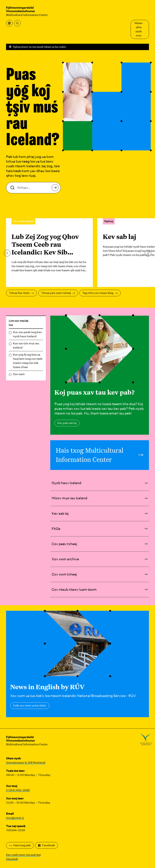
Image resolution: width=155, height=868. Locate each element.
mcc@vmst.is (15, 818)
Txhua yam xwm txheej (58, 293)
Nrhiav (56, 189)
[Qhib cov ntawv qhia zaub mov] (9, 23)
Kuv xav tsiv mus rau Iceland (26, 345)
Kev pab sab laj (67, 423)
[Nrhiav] (17, 23)
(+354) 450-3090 (18, 790)
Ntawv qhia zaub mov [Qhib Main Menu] (140, 29)
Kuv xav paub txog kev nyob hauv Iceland (27, 334)
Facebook (46, 845)
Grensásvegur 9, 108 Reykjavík (26, 763)
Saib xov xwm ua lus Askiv (30, 706)
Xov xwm (19, 374)
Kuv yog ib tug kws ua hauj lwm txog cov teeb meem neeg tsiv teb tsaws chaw (28, 361)
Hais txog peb (20, 845)
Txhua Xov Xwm (21, 293)
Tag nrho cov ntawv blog (100, 293)
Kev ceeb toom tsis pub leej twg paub (23, 857)
